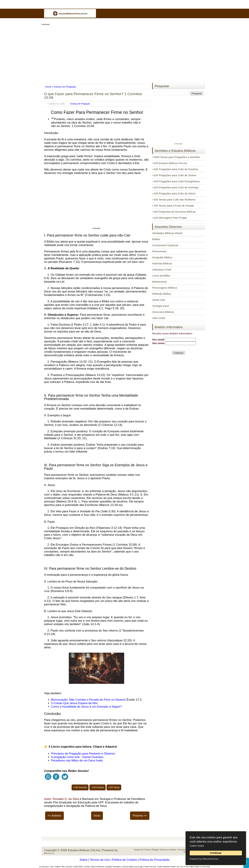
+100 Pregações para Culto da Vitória (174, 193)
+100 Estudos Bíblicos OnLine (170, 163)
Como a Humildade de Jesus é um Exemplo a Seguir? (86, 707)
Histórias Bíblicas (162, 263)
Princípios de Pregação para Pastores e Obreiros (83, 754)
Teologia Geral (161, 306)
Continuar (216, 853)
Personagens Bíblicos (165, 288)
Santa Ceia (159, 300)
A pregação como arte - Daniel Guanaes (77, 757)
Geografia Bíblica (162, 257)
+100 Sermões (80, 787)
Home (49, 87)
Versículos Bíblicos (163, 312)
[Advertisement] (124, 53)
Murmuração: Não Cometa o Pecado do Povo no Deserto (88, 700)
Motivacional (159, 282)
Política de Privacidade (155, 860)
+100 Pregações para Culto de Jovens (174, 175)
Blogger (49, 854)
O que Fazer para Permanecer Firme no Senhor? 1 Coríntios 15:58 (93, 96)
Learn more (197, 846)
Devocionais (159, 251)
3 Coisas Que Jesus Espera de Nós (74, 703)
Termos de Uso (100, 860)
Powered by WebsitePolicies (204, 859)
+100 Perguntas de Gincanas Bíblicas (174, 212)
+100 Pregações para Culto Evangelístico (176, 181)
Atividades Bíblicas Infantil (167, 233)
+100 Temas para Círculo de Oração (173, 206)
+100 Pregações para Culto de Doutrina (175, 169)
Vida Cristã (158, 318)
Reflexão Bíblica (162, 294)
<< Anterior (54, 816)
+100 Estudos (98, 787)
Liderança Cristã (162, 269)
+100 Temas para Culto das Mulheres (174, 200)
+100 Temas (114, 787)
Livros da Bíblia (161, 276)
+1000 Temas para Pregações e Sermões (176, 157)
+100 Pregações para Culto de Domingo (175, 187)
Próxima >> (140, 816)
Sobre (83, 860)
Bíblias (156, 239)
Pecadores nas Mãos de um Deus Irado (77, 760)
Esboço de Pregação (65, 87)
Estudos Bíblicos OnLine (84, 850)
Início (97, 816)
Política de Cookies (124, 860)
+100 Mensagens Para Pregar (170, 218)
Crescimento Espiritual (165, 245)
